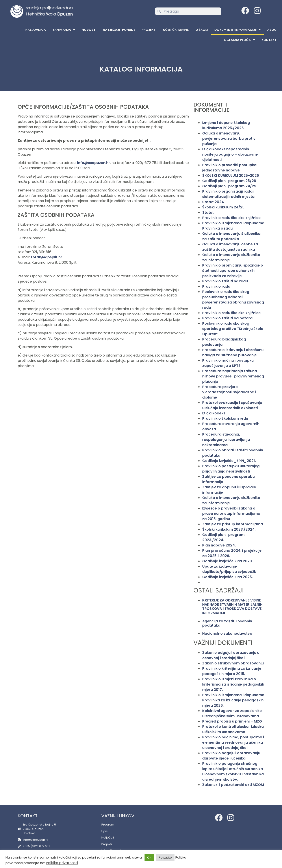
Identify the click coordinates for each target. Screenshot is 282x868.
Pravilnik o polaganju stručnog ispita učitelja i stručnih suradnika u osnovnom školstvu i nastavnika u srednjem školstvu (233, 771)
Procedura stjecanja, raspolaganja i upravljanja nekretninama (226, 440)
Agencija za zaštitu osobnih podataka (227, 623)
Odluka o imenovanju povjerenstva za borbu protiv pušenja (229, 139)
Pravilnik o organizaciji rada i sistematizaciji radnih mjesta (228, 194)
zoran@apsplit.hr (46, 257)
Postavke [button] (165, 858)
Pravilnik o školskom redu (225, 418)
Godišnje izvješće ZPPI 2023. (227, 561)
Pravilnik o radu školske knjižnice (231, 218)
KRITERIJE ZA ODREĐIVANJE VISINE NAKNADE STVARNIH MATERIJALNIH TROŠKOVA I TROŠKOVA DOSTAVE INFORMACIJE (232, 607)
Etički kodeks (214, 413)
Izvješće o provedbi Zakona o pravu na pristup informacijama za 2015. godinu (231, 514)
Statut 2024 (213, 202)
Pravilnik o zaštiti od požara (227, 318)
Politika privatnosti (62, 863)
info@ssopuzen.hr (94, 163)
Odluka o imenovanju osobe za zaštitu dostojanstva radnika (230, 247)
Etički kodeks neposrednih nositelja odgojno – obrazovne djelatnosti (230, 154)
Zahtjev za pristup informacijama (233, 524)
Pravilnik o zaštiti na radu (225, 281)
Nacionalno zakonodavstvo (227, 634)
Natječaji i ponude (119, 30)
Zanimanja (64, 30)
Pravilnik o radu (216, 286)
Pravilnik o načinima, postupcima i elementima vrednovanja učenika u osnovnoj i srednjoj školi (233, 742)
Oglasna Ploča (239, 40)
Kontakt (269, 40)
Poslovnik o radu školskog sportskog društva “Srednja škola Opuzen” (233, 329)
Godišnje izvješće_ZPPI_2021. (229, 461)
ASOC (272, 30)
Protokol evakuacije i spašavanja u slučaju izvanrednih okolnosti (232, 405)
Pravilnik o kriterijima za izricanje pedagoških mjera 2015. (232, 671)
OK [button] (149, 858)
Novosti (89, 30)
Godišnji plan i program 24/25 (229, 186)
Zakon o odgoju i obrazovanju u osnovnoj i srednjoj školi (231, 655)
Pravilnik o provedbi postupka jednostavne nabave (229, 168)
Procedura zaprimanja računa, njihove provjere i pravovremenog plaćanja (233, 376)
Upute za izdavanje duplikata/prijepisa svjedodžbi (230, 569)
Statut (208, 212)
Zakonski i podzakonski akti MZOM (233, 785)
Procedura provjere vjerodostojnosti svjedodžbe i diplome (229, 392)
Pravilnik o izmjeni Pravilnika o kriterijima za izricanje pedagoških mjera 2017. (233, 684)
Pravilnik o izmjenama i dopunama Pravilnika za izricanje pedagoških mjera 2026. (233, 700)
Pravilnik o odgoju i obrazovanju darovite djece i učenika (231, 756)
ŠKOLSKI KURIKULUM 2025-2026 (231, 176)
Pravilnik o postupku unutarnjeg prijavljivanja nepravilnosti (231, 469)
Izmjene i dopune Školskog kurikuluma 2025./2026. (226, 125)
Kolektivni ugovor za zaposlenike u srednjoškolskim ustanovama (232, 713)
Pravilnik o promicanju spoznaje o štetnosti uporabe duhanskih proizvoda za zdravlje (233, 271)
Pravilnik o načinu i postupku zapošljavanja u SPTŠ (228, 363)
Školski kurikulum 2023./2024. (229, 529)
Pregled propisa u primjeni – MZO (232, 721)
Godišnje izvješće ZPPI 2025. (227, 577)
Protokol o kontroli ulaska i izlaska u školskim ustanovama (233, 729)
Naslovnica (36, 30)
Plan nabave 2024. (219, 545)
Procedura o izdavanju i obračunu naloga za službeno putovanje (233, 352)
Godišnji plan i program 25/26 (229, 181)
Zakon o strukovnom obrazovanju (233, 663)
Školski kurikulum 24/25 (223, 207)
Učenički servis (176, 30)
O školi (202, 30)
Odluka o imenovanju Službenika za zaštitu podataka (231, 236)
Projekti (149, 30)
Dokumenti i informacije (237, 30)
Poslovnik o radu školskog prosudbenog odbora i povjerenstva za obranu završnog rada (233, 300)
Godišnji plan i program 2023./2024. (223, 537)
